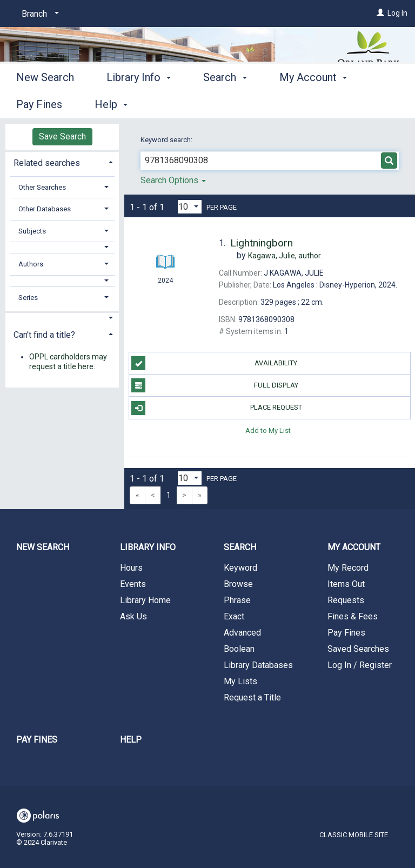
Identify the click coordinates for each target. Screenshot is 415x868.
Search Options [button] (173, 180)
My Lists (240, 681)
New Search (45, 103)
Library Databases (258, 665)
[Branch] (38, 14)
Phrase (237, 600)
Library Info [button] (139, 103)
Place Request (216, 408)
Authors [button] (31, 264)
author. (285, 256)
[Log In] (380, 13)
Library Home (145, 600)
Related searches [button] (47, 163)
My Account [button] (354, 547)
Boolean (239, 649)
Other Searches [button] (42, 187)
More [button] (301, 104)
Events (133, 584)
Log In (397, 13)
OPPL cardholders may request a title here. (68, 362)
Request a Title (252, 697)
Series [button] (28, 298)
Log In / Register (360, 665)
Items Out (346, 584)
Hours (131, 568)
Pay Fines (346, 633)
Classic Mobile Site (354, 835)
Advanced (242, 633)
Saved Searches (358, 649)
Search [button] (225, 103)
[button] (62, 247)
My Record (348, 568)
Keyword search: (167, 140)
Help (131, 740)
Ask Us (133, 616)
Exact (234, 616)
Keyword (240, 568)
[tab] (62, 162)
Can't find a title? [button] (44, 335)
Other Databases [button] (45, 209)
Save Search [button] (62, 136)
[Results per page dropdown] (190, 207)
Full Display (215, 385)
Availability (214, 363)
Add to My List (268, 430)
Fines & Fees (353, 616)
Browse (238, 584)
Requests (346, 600)
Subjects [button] (32, 231)
